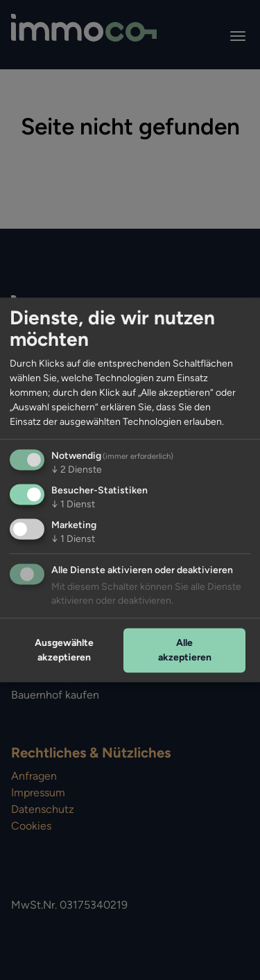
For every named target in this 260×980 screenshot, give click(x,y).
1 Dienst (73, 505)
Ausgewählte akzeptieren (64, 650)
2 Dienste (77, 470)
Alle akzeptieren (185, 650)
